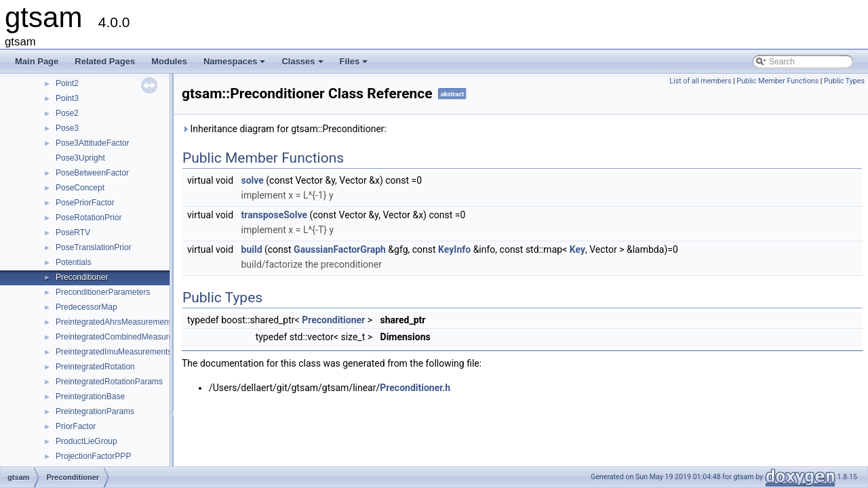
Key (577, 249)
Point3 (67, 98)
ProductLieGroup (86, 441)
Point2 (67, 83)
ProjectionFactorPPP (93, 456)
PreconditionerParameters (103, 292)
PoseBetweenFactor (92, 173)
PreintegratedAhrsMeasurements (115, 322)
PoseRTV (73, 232)
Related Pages (105, 61)
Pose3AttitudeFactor (93, 143)
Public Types (844, 81)
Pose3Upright (80, 158)
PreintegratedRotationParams (109, 382)
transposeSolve (275, 215)
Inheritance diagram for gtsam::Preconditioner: (284, 129)
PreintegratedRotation (95, 367)
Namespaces (236, 65)
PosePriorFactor (85, 203)
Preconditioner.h (415, 388)
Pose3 (67, 128)
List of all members (700, 81)
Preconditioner (82, 277)
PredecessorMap (86, 307)
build (252, 249)
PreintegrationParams (95, 411)
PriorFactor (76, 426)
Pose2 (67, 113)
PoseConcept (80, 188)
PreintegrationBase (90, 396)
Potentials (74, 262)
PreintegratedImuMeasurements (114, 352)
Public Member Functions (777, 81)
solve (253, 180)
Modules (169, 61)
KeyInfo (454, 249)
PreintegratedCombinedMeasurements (125, 337)
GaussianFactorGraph (340, 249)
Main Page (37, 61)
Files (355, 65)
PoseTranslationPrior (94, 247)
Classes (303, 65)
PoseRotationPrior (88, 218)
